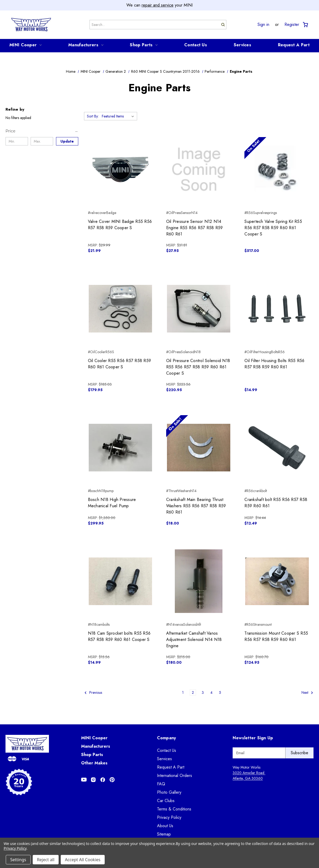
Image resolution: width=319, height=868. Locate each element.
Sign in (263, 25)
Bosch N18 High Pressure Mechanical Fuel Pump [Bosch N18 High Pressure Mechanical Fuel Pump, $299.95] (112, 503)
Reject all (46, 860)
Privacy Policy (169, 817)
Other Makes (94, 763)
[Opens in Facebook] (103, 780)
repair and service (158, 5)
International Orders (175, 776)
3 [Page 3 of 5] (203, 692)
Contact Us (196, 45)
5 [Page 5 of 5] (220, 692)
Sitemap (164, 834)
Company (167, 738)
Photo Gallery (169, 792)
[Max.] (42, 141)
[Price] (42, 131)
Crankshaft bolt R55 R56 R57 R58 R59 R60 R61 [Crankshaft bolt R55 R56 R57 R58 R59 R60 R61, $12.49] (276, 503)
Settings (18, 860)
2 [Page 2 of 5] (193, 692)
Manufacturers (86, 45)
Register (292, 25)
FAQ (161, 784)
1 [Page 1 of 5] (183, 692)
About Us (165, 826)
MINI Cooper (26, 45)
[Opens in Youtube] (84, 780)
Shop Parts (144, 45)
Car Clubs (166, 801)
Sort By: (93, 116)
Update (67, 141)
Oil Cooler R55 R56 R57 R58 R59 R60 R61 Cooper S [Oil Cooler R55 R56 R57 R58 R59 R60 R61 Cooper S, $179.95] (120, 364)
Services (242, 45)
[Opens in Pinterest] (112, 780)
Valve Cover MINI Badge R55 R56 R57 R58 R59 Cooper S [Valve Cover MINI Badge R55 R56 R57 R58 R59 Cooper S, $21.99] (120, 225)
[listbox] (119, 116)
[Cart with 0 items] (305, 25)
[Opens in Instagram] (93, 780)
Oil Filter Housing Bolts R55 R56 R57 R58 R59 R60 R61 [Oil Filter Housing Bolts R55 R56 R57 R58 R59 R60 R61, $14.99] (274, 364)
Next (307, 693)
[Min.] (17, 141)
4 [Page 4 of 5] (211, 692)
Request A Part (294, 45)
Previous (93, 693)
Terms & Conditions (174, 809)
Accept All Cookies (83, 860)
